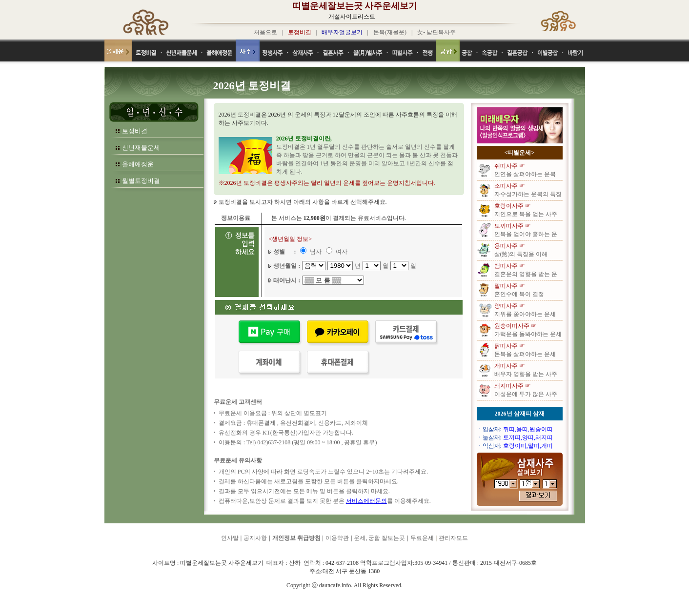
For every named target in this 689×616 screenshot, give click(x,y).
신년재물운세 (141, 148)
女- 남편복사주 (436, 32)
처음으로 (265, 32)
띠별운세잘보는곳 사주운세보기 (355, 6)
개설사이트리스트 (352, 17)
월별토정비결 (141, 181)
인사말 (230, 538)
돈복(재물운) (390, 32)
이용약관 (337, 538)
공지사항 (255, 538)
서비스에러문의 (366, 501)
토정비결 (135, 131)
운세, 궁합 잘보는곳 (379, 538)
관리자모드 (453, 538)
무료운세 (422, 538)
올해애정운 (138, 164)
